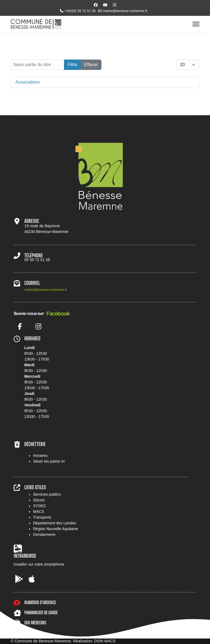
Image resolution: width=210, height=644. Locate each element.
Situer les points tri (49, 461)
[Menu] (196, 24)
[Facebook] (96, 5)
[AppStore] (32, 579)
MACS (39, 512)
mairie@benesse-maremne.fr (125, 11)
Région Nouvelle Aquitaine (56, 529)
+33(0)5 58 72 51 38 (80, 11)
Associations (28, 82)
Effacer (91, 65)
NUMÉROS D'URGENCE (40, 602)
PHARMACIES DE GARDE (41, 612)
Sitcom (39, 500)
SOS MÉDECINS (35, 623)
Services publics (47, 494)
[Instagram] (115, 5)
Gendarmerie (44, 534)
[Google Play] (19, 579)
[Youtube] (105, 5)
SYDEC (40, 506)
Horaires (40, 456)
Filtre (72, 65)
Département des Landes (55, 523)
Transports (42, 517)
